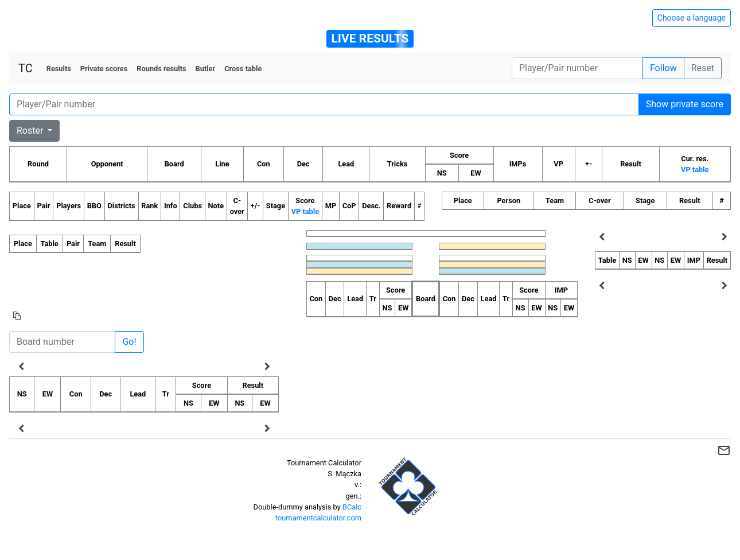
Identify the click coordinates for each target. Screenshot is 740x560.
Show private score (685, 104)
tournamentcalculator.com (318, 518)
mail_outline (724, 450)
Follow (663, 68)
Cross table (243, 69)
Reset (703, 68)
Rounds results (161, 69)
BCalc (352, 507)
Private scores (104, 69)
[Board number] (62, 342)
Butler (206, 69)
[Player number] (577, 68)
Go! (129, 342)
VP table (695, 170)
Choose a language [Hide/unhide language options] (692, 18)
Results (59, 69)
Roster (31, 131)
